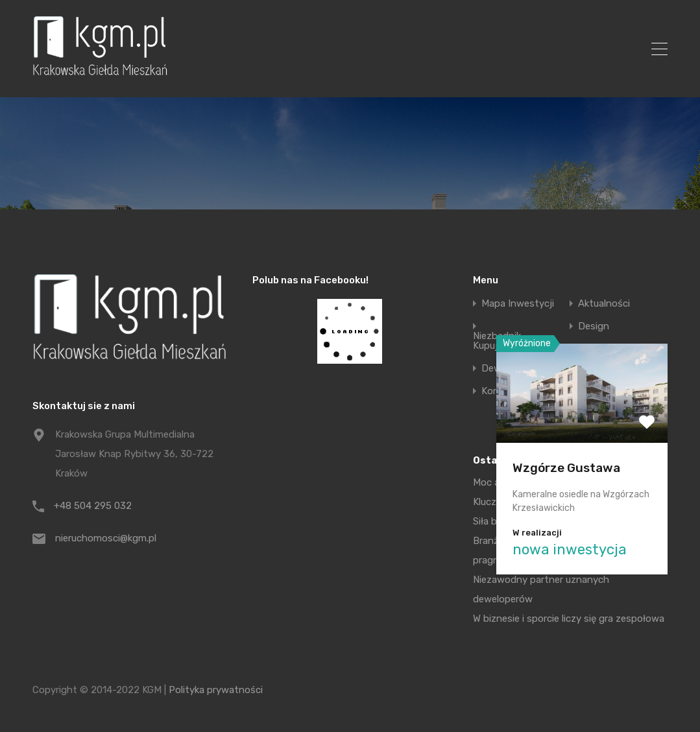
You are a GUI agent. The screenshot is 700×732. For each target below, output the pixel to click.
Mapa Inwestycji (518, 304)
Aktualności (604, 304)
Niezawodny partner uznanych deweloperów (541, 589)
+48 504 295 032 (93, 506)
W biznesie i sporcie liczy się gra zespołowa (569, 619)
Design (594, 326)
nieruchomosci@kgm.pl (106, 538)
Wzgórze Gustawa (566, 468)
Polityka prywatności (216, 690)
